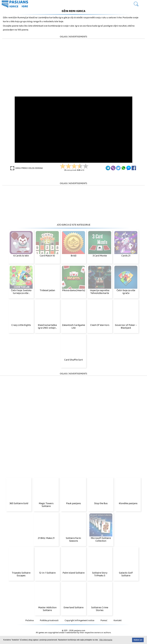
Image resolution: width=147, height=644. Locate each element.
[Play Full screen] (27, 168)
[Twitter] (118, 168)
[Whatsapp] (123, 168)
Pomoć (104, 621)
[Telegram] (108, 168)
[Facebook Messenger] (129, 168)
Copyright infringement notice (79, 621)
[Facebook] (134, 168)
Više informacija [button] (106, 640)
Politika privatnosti (49, 621)
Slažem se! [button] (138, 640)
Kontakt (118, 621)
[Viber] (113, 168)
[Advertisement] (73, 55)
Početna (30, 621)
